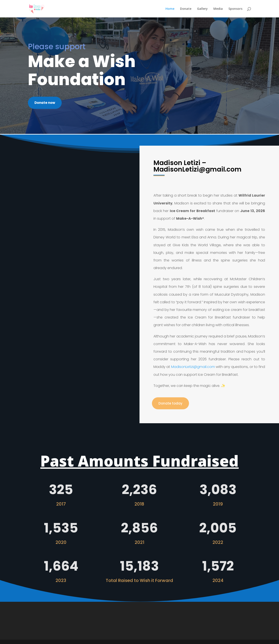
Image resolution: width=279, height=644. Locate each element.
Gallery (202, 9)
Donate (186, 9)
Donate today (170, 403)
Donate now (45, 103)
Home (170, 9)
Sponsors (235, 9)
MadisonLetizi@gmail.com (193, 367)
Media (218, 9)
